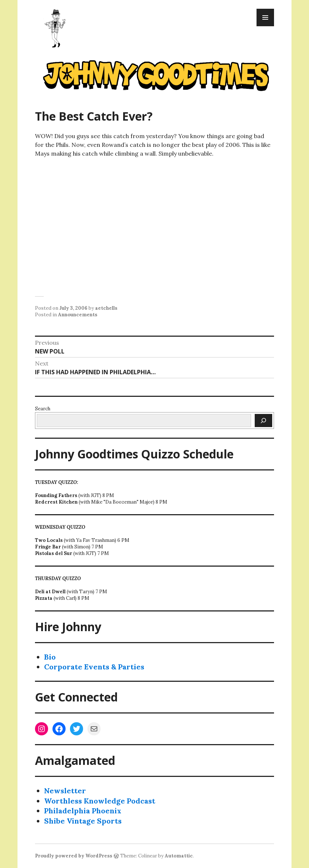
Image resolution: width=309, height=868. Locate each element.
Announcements (78, 315)
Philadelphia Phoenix (83, 811)
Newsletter (65, 791)
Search (43, 409)
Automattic (179, 856)
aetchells (106, 308)
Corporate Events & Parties (94, 667)
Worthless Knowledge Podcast (100, 801)
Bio (50, 657)
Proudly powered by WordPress (74, 856)
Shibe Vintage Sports (83, 821)
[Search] (263, 421)
